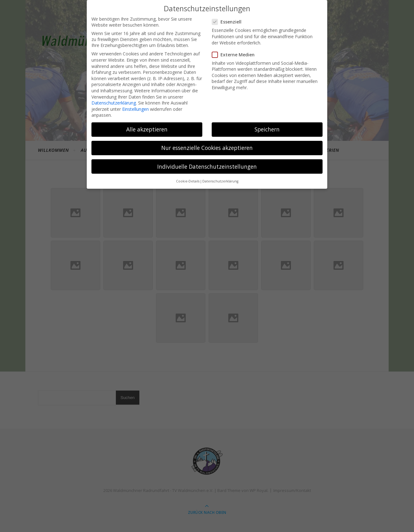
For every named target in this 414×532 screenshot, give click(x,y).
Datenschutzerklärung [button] (220, 181)
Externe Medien (235, 55)
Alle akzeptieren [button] (147, 129)
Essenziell (229, 22)
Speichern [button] (267, 129)
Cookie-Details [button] (188, 181)
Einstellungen (135, 109)
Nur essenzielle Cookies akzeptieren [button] (207, 148)
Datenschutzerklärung (114, 103)
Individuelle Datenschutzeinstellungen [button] (207, 166)
